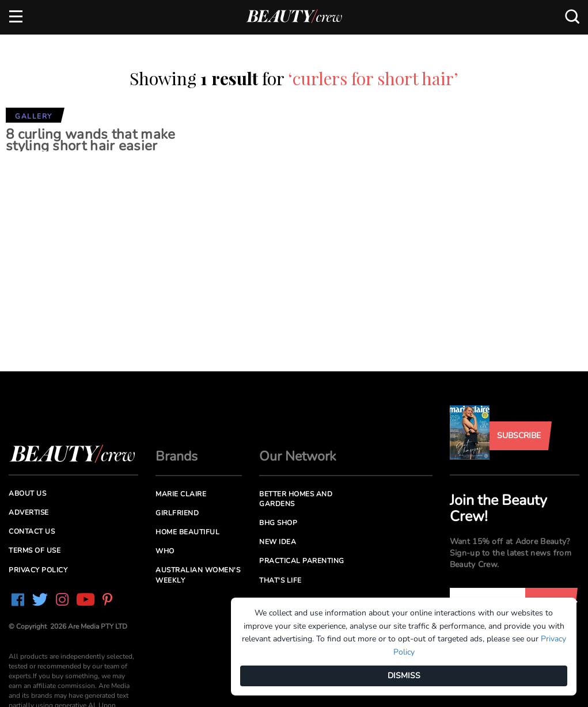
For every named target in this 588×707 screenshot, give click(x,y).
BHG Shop (278, 523)
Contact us (32, 531)
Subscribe (519, 436)
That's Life (280, 580)
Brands (177, 456)
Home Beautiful (187, 532)
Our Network (298, 456)
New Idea (278, 542)
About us (27, 493)
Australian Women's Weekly (198, 575)
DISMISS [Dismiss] (404, 676)
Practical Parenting (302, 561)
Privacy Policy (38, 570)
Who (165, 551)
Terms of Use (35, 550)
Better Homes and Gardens (296, 499)
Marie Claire (181, 494)
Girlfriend (177, 513)
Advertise (29, 512)
